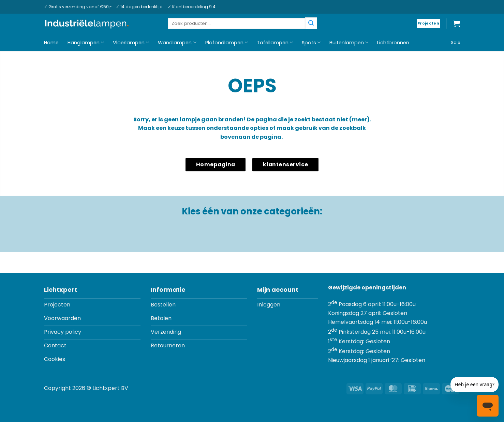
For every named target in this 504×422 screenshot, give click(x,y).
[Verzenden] (311, 23)
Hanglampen (86, 43)
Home (51, 43)
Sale (455, 42)
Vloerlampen (131, 43)
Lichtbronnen (393, 43)
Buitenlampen (349, 43)
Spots (311, 43)
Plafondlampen (227, 43)
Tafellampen (275, 43)
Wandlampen (177, 43)
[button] (457, 24)
